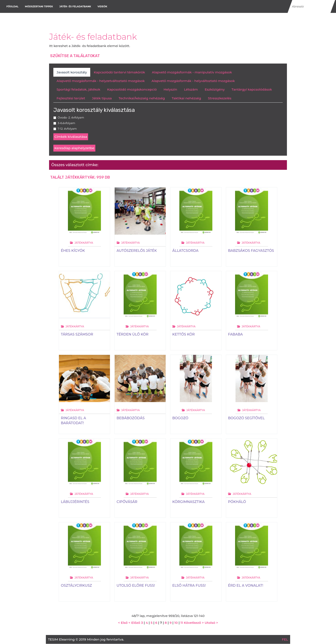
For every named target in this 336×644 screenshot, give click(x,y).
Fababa (235, 334)
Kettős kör (184, 334)
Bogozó (180, 418)
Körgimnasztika (188, 502)
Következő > (194, 623)
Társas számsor (77, 334)
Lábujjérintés (75, 502)
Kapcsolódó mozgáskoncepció (132, 89)
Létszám (191, 89)
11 (182, 623)
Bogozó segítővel (246, 418)
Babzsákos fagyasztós (251, 251)
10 (176, 623)
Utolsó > (211, 623)
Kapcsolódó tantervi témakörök (119, 72)
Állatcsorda (185, 251)
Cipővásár (127, 502)
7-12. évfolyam (67, 129)
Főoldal (12, 6)
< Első (123, 623)
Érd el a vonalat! (246, 586)
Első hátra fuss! (189, 586)
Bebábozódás (131, 418)
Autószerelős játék (137, 251)
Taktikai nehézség (186, 98)
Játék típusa (102, 98)
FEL (285, 639)
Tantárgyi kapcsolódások (252, 89)
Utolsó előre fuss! (136, 586)
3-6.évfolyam (66, 123)
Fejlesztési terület (71, 98)
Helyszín (170, 89)
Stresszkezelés (220, 98)
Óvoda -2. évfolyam (71, 117)
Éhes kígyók (73, 251)
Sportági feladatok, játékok (78, 89)
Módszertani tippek (39, 6)
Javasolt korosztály (72, 72)
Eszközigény (215, 89)
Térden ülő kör (133, 334)
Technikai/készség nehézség (142, 98)
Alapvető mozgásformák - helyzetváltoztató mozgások (101, 81)
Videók (102, 6)
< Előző (134, 623)
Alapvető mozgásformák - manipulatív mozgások (192, 72)
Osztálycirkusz (76, 586)
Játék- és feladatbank (75, 6)
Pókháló (237, 502)
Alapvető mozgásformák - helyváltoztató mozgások (193, 81)
